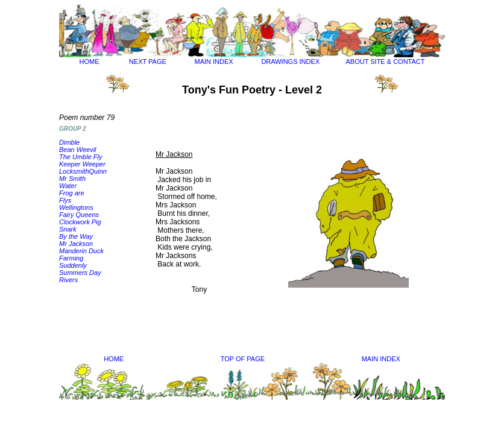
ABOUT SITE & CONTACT (385, 62)
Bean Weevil (78, 150)
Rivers (68, 280)
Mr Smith (72, 178)
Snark (68, 229)
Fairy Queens (79, 215)
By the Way (76, 236)
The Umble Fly (81, 157)
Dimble (69, 142)
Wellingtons (76, 207)
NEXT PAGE (148, 62)
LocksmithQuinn (83, 171)
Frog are (72, 193)
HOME (90, 62)
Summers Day (80, 273)
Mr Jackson (76, 244)
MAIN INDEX (214, 62)
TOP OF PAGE (243, 359)
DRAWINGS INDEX (290, 62)
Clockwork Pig (80, 222)
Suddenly (73, 265)
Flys (65, 200)
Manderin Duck (81, 251)
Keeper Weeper (82, 164)
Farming (71, 258)
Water (68, 186)
